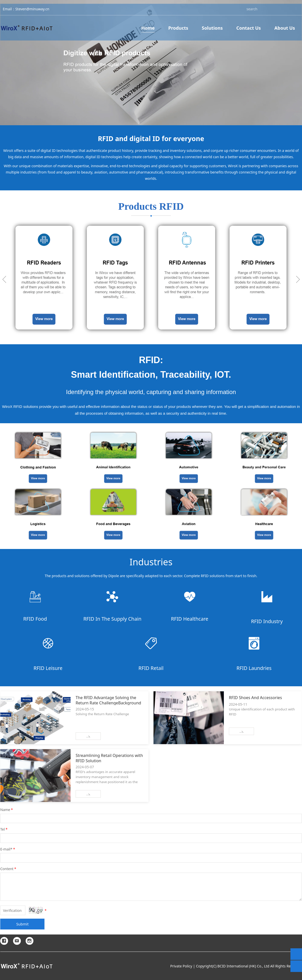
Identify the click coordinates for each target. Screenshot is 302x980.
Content (9, 869)
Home (148, 30)
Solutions (212, 30)
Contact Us (249, 30)
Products (178, 30)
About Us (285, 30)
